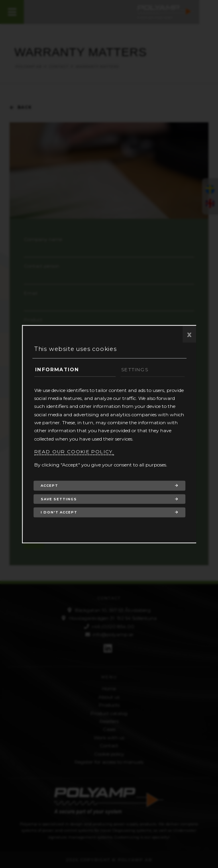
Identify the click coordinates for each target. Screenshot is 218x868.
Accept (49, 486)
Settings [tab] (135, 369)
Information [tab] (57, 369)
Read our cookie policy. (74, 452)
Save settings (59, 499)
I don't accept (59, 512)
